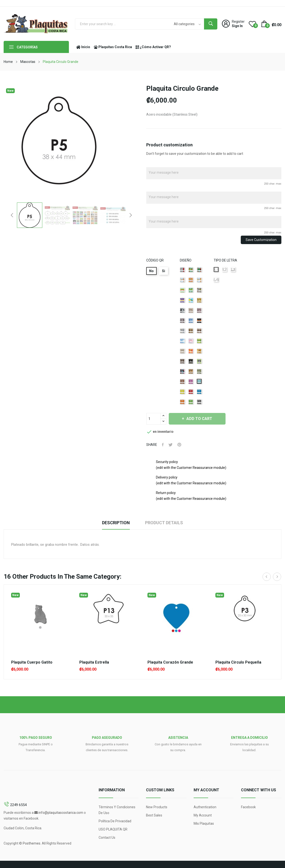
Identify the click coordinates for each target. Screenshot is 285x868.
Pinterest (179, 445)
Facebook (248, 807)
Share (163, 445)
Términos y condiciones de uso (117, 810)
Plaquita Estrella (94, 662)
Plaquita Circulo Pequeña (238, 662)
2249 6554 (18, 805)
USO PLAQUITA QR (113, 829)
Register (238, 22)
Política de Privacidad (115, 821)
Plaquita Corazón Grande (170, 662)
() (252, 24)
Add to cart (199, 419)
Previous (12, 215)
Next (131, 215)
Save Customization (261, 240)
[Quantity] (153, 419)
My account (203, 815)
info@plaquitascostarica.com (61, 813)
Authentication (205, 807)
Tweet (171, 445)
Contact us (107, 838)
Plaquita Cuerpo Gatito (32, 662)
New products (157, 807)
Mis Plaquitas (204, 823)
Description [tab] (116, 523)
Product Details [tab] (164, 523)
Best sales (154, 815)
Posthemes (32, 843)
